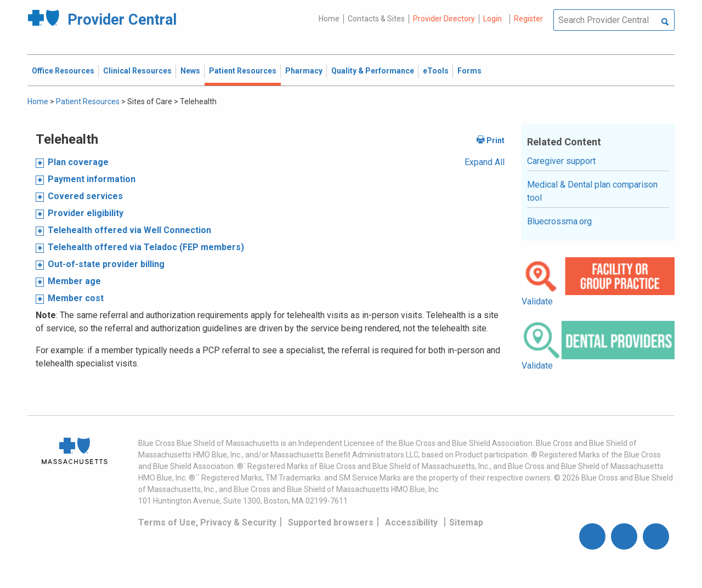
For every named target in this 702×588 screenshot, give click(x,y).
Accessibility (411, 522)
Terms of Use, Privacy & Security (207, 522)
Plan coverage (78, 162)
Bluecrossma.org (559, 221)
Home (329, 19)
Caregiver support (561, 161)
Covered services (85, 196)
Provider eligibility (86, 213)
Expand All (485, 162)
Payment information (92, 179)
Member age (74, 281)
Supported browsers (331, 522)
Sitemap (466, 522)
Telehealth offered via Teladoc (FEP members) (146, 247)
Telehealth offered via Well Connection (129, 230)
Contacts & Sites (376, 19)
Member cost (76, 298)
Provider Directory (444, 19)
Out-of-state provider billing (106, 264)
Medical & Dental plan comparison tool (592, 191)
